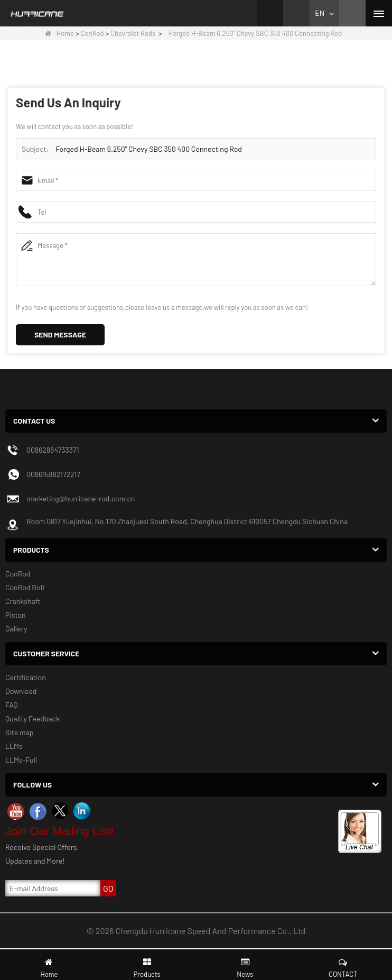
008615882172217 (53, 474)
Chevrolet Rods (133, 33)
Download (21, 691)
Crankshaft (23, 601)
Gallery (16, 629)
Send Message (60, 335)
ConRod (92, 33)
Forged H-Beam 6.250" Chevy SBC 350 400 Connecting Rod (149, 149)
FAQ (12, 705)
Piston (16, 615)
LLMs (14, 746)
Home (59, 33)
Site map (19, 732)
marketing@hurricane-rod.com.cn (81, 498)
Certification (26, 677)
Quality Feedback (32, 718)
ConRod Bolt (25, 587)
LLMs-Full (21, 760)
